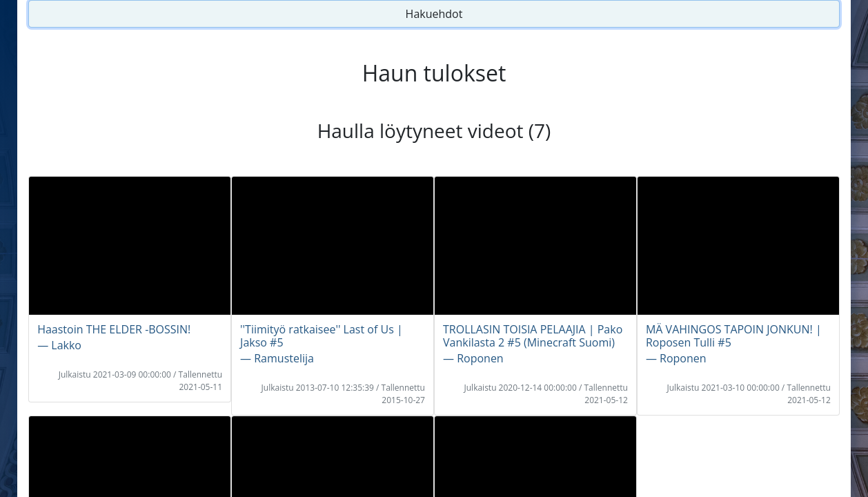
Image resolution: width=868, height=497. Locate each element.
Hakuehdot (434, 14)
